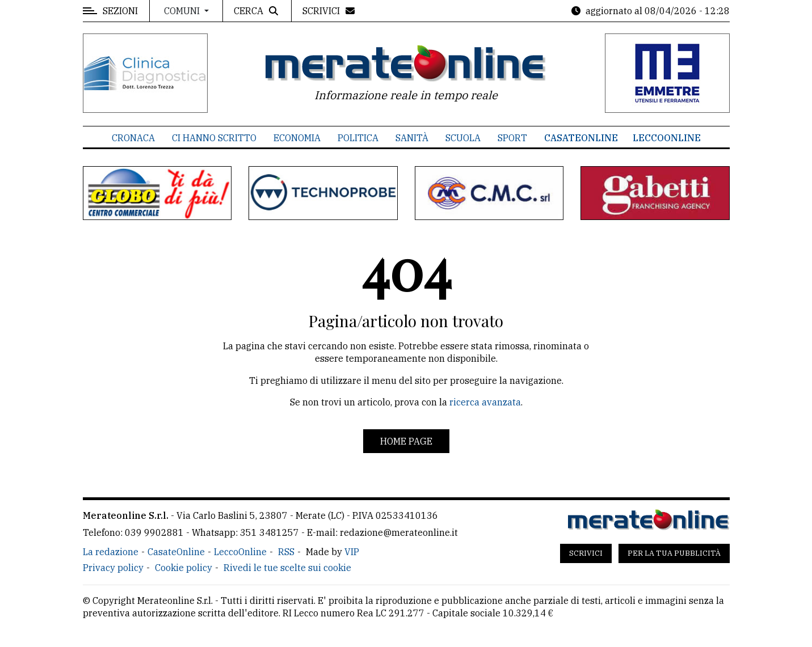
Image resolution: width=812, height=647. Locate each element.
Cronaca (133, 138)
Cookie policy (184, 568)
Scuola (463, 138)
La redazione (111, 552)
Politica (358, 138)
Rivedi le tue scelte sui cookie (287, 568)
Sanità (412, 138)
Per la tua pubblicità (674, 553)
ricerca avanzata (485, 402)
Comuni (183, 11)
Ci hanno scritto (214, 138)
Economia (297, 138)
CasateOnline (581, 138)
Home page (406, 441)
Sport (512, 138)
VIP (352, 552)
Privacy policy (113, 568)
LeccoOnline (667, 138)
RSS (286, 552)
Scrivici (586, 553)
